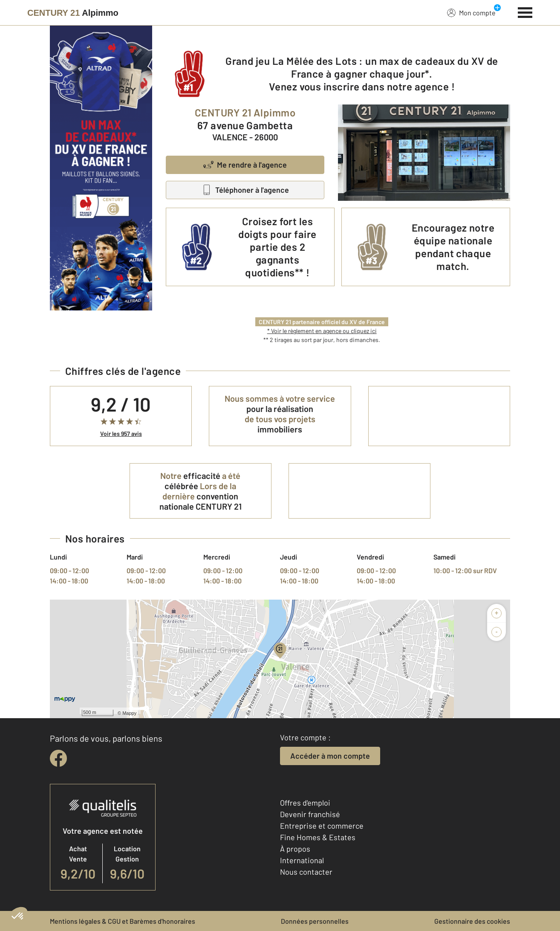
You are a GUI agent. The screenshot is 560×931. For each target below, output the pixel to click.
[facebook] (58, 758)
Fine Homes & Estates (318, 837)
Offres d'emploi (305, 803)
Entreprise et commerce (322, 826)
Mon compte (471, 12)
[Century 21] (73, 13)
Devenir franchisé (310, 814)
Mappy (129, 713)
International (302, 860)
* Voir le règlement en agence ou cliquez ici (322, 331)
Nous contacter (306, 872)
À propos (295, 849)
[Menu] (525, 12)
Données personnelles (315, 921)
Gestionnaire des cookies (472, 921)
